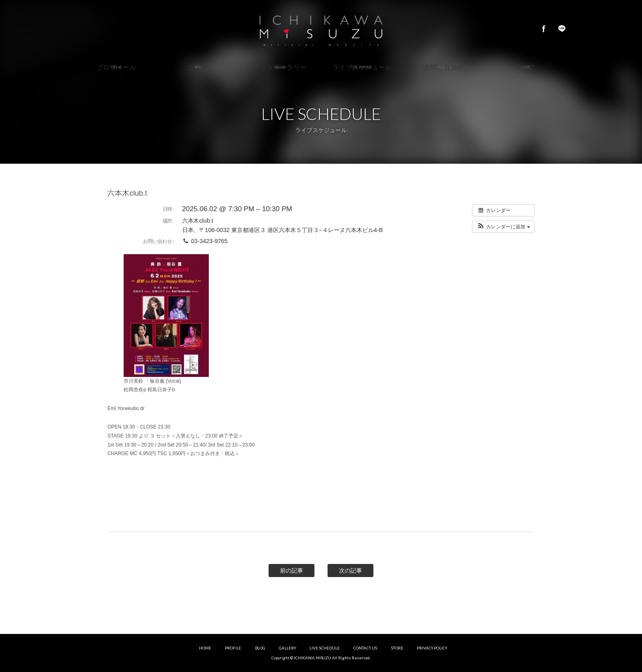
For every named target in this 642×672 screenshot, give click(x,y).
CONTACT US (365, 648)
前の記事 (292, 571)
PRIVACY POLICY (432, 648)
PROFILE (233, 648)
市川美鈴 (321, 29)
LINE (562, 29)
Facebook (544, 29)
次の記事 (350, 571)
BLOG (260, 648)
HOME (205, 648)
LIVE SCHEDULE (325, 648)
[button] (503, 227)
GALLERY (287, 648)
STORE (397, 648)
